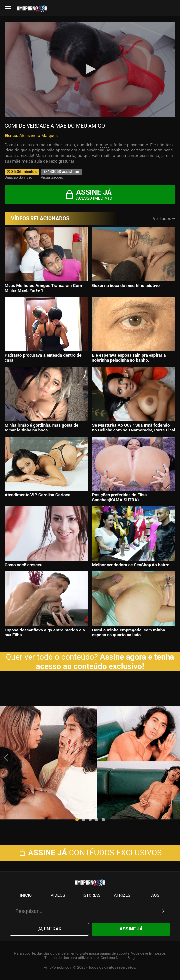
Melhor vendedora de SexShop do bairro (131, 565)
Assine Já (131, 929)
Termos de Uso (57, 958)
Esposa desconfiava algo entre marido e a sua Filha (45, 632)
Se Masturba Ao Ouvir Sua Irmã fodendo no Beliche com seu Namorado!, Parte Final (134, 428)
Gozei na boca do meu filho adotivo (126, 285)
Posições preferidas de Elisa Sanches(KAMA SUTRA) (119, 497)
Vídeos (58, 895)
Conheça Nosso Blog (118, 958)
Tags (154, 895)
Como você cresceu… (25, 565)
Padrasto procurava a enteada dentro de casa (43, 358)
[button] (77, 820)
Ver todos (164, 219)
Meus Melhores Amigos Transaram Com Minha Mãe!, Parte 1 (43, 288)
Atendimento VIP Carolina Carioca (38, 495)
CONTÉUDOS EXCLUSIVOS (90, 853)
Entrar (49, 929)
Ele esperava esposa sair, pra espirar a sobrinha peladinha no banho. (129, 358)
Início (26, 895)
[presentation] (7, 758)
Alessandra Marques (39, 136)
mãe (104, 145)
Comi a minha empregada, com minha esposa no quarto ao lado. (129, 632)
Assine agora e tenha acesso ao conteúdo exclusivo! (105, 662)
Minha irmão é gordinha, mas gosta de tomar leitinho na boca (41, 428)
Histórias (90, 895)
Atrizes (122, 895)
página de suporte (115, 954)
